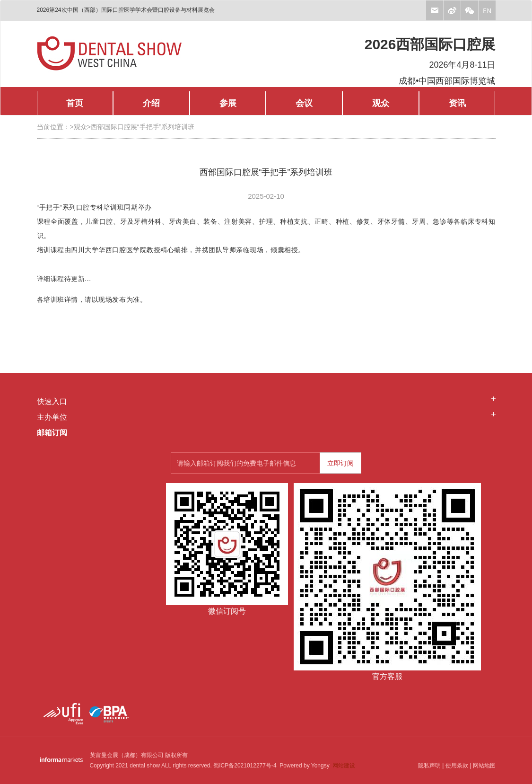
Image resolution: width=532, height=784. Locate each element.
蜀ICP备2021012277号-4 (245, 766)
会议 (304, 103)
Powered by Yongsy (303, 766)
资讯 (457, 103)
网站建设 (344, 766)
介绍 (151, 103)
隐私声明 (429, 766)
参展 (228, 103)
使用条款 (457, 766)
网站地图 (484, 766)
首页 (75, 103)
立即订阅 (340, 463)
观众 (381, 103)
